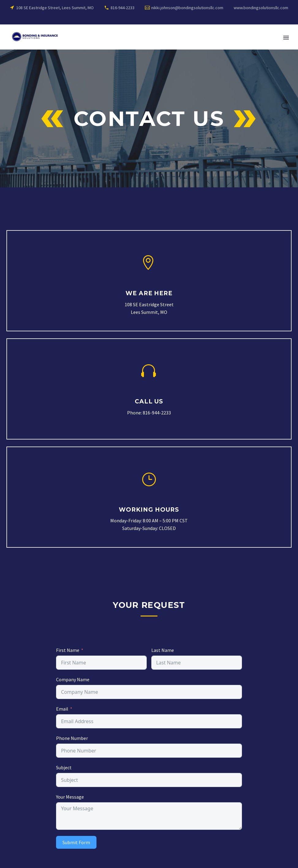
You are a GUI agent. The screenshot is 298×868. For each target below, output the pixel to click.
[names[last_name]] (197, 663)
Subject (64, 767)
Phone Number (72, 738)
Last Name (163, 650)
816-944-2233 (123, 8)
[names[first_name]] (101, 663)
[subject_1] (149, 751)
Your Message (70, 797)
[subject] (149, 692)
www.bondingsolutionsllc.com (261, 8)
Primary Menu (286, 38)
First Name (68, 650)
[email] (149, 721)
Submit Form (76, 842)
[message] (149, 816)
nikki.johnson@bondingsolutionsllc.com (187, 8)
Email (62, 709)
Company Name (73, 679)
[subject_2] (149, 780)
